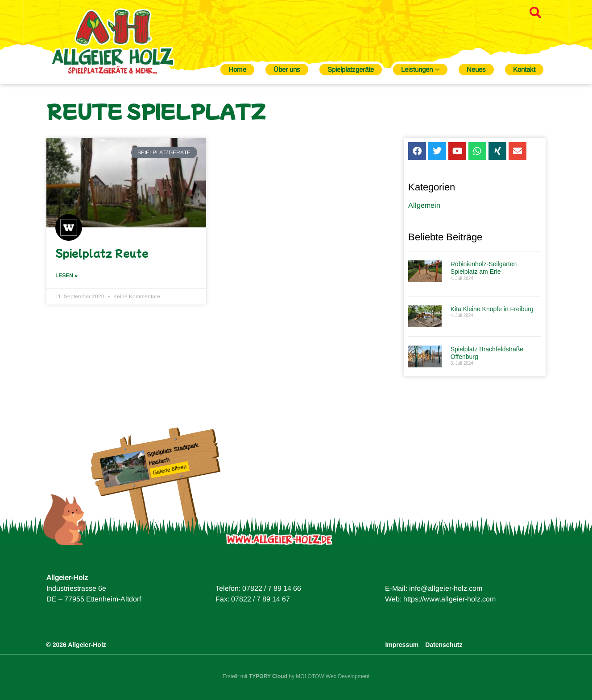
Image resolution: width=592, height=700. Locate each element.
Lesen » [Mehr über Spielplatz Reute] (66, 276)
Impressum (402, 645)
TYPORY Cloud (268, 676)
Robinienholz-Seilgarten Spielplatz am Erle (484, 272)
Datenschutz (444, 645)
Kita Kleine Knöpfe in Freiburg (492, 313)
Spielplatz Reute (102, 253)
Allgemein (424, 209)
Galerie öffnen (170, 470)
